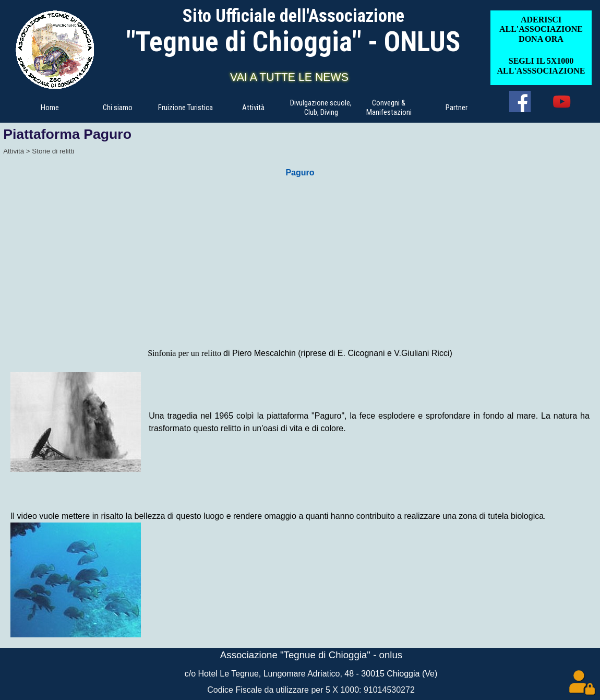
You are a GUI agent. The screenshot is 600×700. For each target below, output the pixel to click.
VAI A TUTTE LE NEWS (289, 77)
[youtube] (562, 102)
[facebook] (520, 102)
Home (50, 108)
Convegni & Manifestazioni (389, 108)
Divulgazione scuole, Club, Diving (321, 108)
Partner (457, 108)
